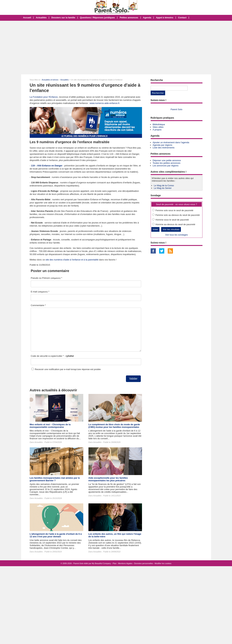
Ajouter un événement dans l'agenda (171, 142)
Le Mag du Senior (163, 188)
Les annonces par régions (166, 166)
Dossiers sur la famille (63, 18)
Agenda (147, 18)
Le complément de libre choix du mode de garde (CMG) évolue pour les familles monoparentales (114, 426)
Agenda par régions (162, 145)
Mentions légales (125, 563)
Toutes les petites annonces (167, 163)
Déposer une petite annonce (167, 160)
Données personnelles (143, 563)
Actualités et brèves (50, 80)
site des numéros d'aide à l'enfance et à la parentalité (72, 260)
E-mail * (40, 292)
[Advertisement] (116, 48)
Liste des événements (164, 148)
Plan (115, 563)
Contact (182, 18)
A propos (157, 130)
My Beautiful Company (101, 563)
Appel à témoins (165, 18)
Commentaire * (38, 305)
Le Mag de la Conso (164, 185)
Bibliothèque (159, 124)
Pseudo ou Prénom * (46, 278)
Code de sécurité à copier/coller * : (52, 356)
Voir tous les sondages (176, 235)
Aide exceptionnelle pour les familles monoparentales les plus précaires (108, 479)
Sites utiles (158, 127)
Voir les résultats (171, 229)
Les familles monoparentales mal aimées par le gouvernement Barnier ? (55, 479)
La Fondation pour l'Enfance (44, 97)
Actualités (41, 18)
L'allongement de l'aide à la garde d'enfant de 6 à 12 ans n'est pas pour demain (56, 535)
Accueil (27, 18)
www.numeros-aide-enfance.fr (105, 103)
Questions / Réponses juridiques (97, 18)
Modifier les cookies (163, 563)
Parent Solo (177, 109)
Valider (133, 379)
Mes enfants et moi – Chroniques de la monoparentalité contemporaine (50, 426)
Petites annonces (129, 18)
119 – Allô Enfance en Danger (47, 166)
